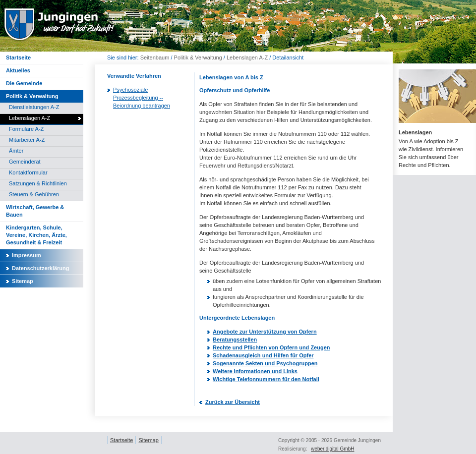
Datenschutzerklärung (41, 268)
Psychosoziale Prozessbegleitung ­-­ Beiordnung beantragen (142, 98)
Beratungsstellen (235, 340)
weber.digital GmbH (332, 449)
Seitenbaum (155, 57)
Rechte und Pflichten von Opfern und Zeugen (271, 347)
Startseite (121, 440)
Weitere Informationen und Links (255, 371)
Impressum (27, 255)
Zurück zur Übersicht (233, 402)
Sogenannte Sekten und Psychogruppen (265, 363)
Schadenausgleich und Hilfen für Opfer (263, 355)
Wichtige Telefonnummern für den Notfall (266, 379)
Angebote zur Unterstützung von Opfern (265, 332)
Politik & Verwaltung (198, 57)
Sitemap (23, 281)
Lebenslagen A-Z (247, 57)
